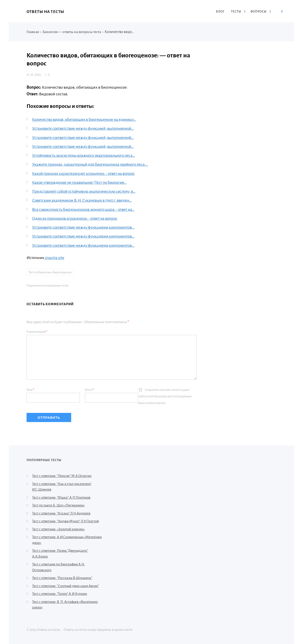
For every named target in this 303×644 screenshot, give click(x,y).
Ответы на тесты (45, 12)
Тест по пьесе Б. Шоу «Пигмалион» (58, 505)
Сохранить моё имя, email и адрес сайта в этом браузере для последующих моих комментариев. (165, 396)
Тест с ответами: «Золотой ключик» (58, 528)
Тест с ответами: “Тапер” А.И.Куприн (60, 593)
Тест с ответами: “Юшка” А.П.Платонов (61, 497)
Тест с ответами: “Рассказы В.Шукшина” (62, 577)
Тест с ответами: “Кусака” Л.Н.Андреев (61, 513)
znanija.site (55, 257)
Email (89, 389)
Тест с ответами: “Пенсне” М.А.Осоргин (62, 475)
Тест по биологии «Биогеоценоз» (50, 271)
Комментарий (37, 331)
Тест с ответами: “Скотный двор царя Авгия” (65, 585)
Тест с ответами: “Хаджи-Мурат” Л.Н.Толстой (65, 521)
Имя (30, 389)
